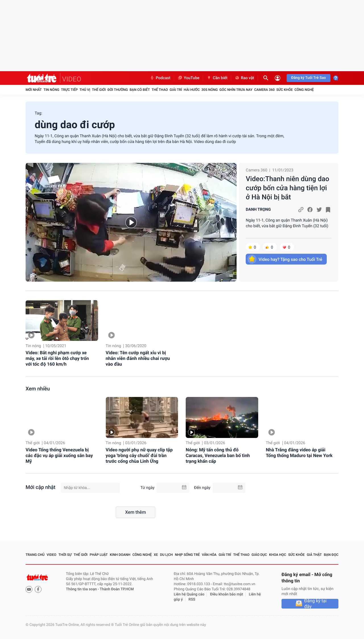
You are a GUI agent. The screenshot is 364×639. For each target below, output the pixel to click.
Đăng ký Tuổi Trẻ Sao (309, 78)
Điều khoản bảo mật (227, 594)
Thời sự (65, 555)
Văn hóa (209, 555)
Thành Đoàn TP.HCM (117, 589)
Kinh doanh (120, 555)
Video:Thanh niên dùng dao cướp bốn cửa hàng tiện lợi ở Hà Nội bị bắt (287, 188)
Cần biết (217, 78)
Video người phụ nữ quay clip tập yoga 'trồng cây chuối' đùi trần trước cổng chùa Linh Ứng (139, 455)
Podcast (160, 78)
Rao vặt (244, 78)
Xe (156, 555)
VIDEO (72, 79)
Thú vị (85, 90)
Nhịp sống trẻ (187, 555)
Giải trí (176, 90)
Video (51, 555)
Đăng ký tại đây (316, 604)
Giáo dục (259, 555)
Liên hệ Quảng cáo (189, 594)
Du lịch (167, 555)
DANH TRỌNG (258, 210)
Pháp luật (99, 555)
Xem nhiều (38, 389)
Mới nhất (34, 90)
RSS (192, 600)
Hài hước (192, 90)
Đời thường (118, 90)
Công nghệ (304, 90)
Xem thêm (136, 512)
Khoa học (278, 555)
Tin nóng (51, 90)
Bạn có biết (140, 90)
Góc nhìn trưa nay (236, 90)
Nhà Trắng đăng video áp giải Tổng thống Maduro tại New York (299, 453)
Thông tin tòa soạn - (83, 589)
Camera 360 (264, 90)
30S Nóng (209, 90)
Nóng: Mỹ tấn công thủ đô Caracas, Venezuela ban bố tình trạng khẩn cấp (218, 455)
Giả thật (314, 555)
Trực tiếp (70, 90)
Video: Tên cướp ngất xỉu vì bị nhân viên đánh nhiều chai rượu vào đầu (138, 358)
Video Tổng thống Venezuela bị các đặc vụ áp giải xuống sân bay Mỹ (59, 455)
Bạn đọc (331, 555)
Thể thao (160, 90)
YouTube (188, 78)
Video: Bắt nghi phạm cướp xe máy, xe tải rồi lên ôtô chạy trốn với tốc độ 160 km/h (57, 358)
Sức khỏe (285, 90)
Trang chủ (35, 555)
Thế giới (99, 90)
